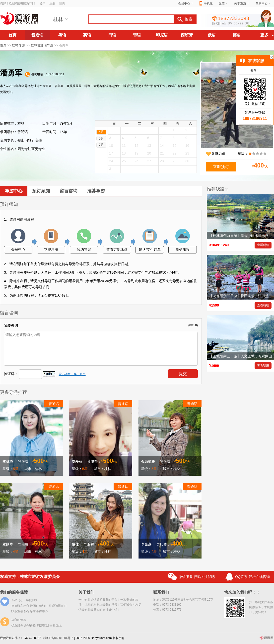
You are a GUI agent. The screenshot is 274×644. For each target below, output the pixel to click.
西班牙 (187, 35)
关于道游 (242, 3)
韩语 (137, 35)
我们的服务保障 (14, 592)
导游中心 (14, 191)
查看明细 (263, 245)
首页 (62, 3)
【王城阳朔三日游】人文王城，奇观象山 (241, 356)
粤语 (62, 35)
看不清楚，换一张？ (72, 374)
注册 (52, 3)
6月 (101, 138)
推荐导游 (96, 191)
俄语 (212, 35)
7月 (101, 145)
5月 (101, 132)
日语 (112, 35)
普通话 (37, 35)
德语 (237, 35)
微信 (223, 3)
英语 (87, 35)
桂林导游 (18, 45)
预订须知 (41, 191)
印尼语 (162, 35)
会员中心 (186, 3)
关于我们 (86, 592)
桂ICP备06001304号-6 (58, 638)
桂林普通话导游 (42, 45)
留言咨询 (68, 191)
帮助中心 (263, 3)
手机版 (206, 4)
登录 (43, 3)
